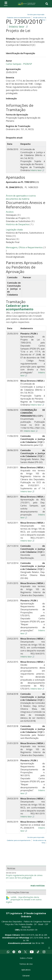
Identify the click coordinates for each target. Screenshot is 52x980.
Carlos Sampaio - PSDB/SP (19, 64)
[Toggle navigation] (6, 4)
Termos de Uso (26, 964)
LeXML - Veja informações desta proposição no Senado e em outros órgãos (24, 900)
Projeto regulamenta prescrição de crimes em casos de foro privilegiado (24, 877)
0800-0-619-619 (27, 935)
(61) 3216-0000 (37, 938)
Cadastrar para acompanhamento (20, 308)
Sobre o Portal (26, 958)
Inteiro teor (17, 27)
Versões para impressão (35, 14)
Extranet (26, 976)
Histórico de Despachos (18, 224)
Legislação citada (14, 230)
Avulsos (10, 212)
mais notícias (38, 886)
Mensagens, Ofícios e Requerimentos (24, 247)
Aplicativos (26, 970)
